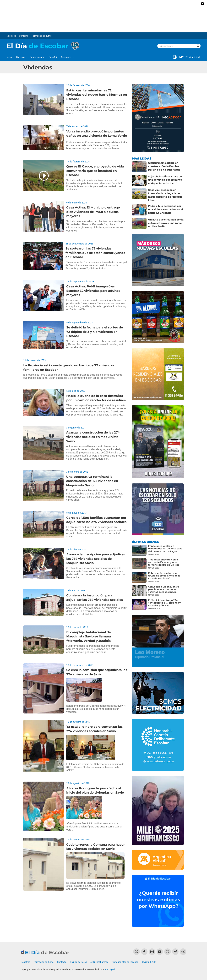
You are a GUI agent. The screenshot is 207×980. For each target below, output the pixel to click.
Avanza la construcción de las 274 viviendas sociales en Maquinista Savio (93, 437)
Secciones (66, 57)
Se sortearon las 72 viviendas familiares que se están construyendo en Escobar (95, 253)
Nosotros (11, 36)
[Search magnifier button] (198, 46)
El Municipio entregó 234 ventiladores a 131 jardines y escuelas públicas (164, 600)
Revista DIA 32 (149, 959)
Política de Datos (78, 959)
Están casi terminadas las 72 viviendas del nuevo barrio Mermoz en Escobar (97, 95)
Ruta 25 (53, 57)
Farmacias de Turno (42, 36)
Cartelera (21, 57)
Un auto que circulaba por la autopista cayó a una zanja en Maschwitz (166, 220)
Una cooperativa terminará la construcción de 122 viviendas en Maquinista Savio (92, 481)
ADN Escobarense (99, 959)
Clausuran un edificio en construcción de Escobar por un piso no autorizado (165, 166)
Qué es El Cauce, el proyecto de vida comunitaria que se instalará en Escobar (95, 171)
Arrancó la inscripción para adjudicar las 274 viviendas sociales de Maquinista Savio (96, 559)
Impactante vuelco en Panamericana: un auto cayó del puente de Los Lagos (165, 546)
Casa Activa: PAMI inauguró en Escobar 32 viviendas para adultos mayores (93, 291)
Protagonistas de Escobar (125, 959)
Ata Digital (110, 967)
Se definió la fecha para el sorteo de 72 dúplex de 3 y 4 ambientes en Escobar (95, 332)
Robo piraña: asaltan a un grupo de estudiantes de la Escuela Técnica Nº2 (164, 573)
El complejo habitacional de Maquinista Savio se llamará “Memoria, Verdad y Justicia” (89, 636)
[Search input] (177, 46)
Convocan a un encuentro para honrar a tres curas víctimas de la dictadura (164, 587)
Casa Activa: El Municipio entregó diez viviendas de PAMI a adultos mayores (93, 212)
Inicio (9, 57)
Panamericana (37, 57)
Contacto (24, 36)
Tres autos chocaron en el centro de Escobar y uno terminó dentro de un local (164, 560)
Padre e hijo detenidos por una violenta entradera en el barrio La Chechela (165, 207)
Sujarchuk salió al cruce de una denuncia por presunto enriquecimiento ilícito (165, 179)
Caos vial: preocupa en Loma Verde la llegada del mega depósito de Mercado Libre (165, 193)
